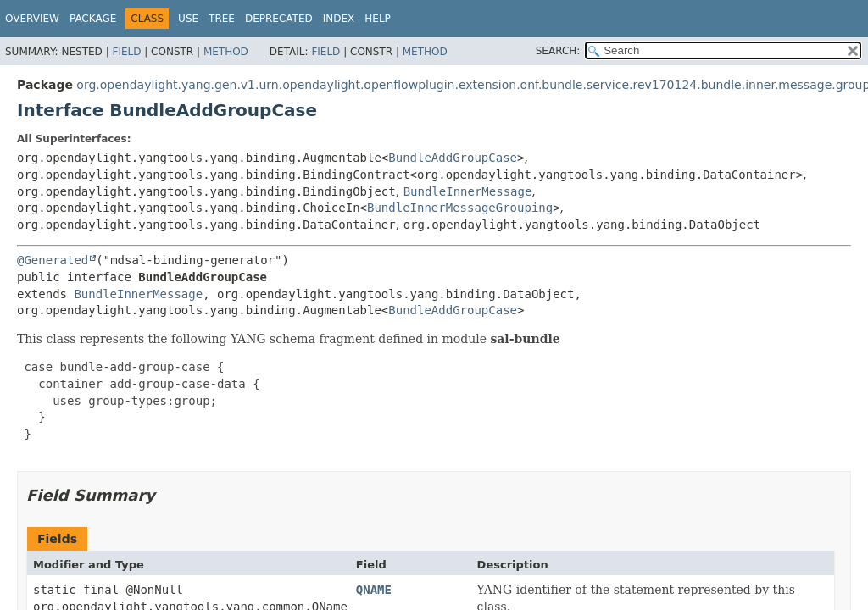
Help (378, 19)
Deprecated (279, 19)
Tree (222, 19)
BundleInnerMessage (468, 191)
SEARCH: (558, 51)
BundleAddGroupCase (453, 158)
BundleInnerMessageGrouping (460, 208)
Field (126, 52)
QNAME (374, 590)
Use (188, 19)
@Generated (53, 260)
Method (226, 52)
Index (339, 19)
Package (93, 19)
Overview (32, 19)
